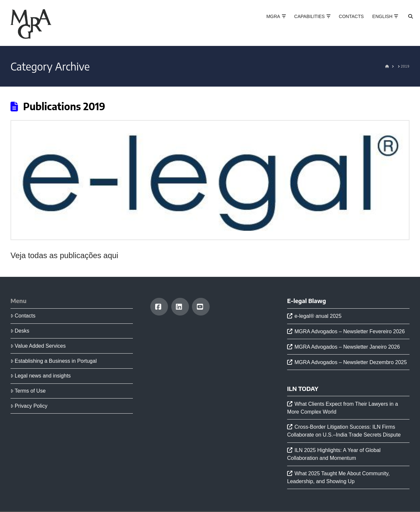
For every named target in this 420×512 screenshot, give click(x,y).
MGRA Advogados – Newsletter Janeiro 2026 (347, 347)
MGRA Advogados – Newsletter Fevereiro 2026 (349, 331)
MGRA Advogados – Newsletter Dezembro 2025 (350, 362)
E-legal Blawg (307, 301)
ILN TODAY (303, 389)
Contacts (23, 316)
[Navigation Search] (405, 23)
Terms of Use (28, 391)
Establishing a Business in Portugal (54, 361)
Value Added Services (38, 346)
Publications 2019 (64, 106)
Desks (20, 331)
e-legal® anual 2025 (318, 316)
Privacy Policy (29, 406)
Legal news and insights (41, 376)
